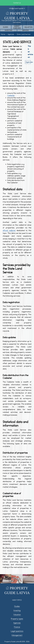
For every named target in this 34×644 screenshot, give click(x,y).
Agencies (11, 34)
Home (3, 34)
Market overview (17, 27)
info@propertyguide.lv (17, 8)
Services (26, 30)
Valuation (28, 27)
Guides (5, 27)
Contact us (17, 3)
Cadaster (11, 95)
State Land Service (24, 34)
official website (9, 230)
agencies (28, 62)
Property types (17, 619)
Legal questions (17, 631)
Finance (17, 627)
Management (17, 635)
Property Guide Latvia (12, 642)
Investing (8, 30)
